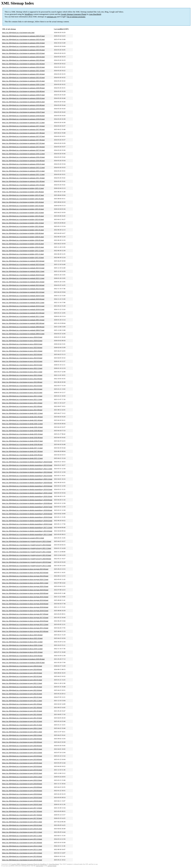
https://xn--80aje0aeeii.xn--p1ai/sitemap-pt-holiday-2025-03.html (23, 206)
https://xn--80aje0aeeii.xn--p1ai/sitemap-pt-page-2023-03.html (22, 673)
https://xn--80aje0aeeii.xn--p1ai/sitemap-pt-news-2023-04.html (22, 354)
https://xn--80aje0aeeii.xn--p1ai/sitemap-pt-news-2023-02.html (22, 361)
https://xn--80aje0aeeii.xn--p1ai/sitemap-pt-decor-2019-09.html (22, 656)
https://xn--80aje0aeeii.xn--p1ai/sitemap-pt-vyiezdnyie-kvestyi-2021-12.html (27, 548)
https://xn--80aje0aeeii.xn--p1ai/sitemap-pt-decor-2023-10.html (22, 638)
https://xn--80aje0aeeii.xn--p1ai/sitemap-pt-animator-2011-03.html (23, 185)
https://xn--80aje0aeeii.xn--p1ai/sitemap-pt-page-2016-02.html (22, 825)
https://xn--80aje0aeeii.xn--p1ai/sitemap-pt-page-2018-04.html (22, 794)
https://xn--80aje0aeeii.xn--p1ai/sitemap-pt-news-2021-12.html (22, 396)
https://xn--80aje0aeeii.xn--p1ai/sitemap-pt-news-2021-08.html (22, 410)
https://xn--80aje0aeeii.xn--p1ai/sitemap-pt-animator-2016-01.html (23, 164)
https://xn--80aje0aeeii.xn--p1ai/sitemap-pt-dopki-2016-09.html (22, 455)
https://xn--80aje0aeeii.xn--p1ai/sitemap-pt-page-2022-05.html (22, 687)
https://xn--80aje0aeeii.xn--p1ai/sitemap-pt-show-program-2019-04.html (25, 600)
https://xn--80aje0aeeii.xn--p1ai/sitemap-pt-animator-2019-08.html (23, 105)
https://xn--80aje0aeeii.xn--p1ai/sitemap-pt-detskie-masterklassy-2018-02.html (27, 521)
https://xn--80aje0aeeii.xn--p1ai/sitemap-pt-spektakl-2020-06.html (23, 299)
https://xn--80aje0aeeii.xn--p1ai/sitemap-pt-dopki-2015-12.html (22, 458)
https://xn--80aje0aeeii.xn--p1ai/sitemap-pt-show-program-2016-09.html (25, 621)
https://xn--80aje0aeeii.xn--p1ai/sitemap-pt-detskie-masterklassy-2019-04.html (27, 486)
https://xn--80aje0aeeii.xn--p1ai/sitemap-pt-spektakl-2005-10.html (23, 320)
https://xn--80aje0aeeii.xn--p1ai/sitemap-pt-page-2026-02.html (22, 666)
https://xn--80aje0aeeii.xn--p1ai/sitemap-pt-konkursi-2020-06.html (23, 659)
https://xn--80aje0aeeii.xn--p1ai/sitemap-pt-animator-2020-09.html (23, 88)
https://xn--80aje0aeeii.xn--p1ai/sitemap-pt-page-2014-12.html (22, 846)
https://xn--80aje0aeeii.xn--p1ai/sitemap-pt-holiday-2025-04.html (23, 202)
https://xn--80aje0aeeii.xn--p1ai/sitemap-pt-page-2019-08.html (22, 759)
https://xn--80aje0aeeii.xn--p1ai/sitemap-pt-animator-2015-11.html (23, 171)
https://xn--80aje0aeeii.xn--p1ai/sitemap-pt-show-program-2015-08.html (25, 631)
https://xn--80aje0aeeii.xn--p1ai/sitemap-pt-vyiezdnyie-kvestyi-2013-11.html (27, 566)
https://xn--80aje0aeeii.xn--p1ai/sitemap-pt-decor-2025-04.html (22, 635)
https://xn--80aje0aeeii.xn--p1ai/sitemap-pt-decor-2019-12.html (22, 649)
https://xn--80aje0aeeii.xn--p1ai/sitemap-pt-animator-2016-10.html (23, 157)
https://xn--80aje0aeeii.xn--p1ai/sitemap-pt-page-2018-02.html (22, 801)
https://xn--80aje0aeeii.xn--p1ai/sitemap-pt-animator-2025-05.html (23, 39)
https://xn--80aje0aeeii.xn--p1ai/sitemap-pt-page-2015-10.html (22, 839)
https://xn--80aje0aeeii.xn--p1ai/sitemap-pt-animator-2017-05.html (23, 143)
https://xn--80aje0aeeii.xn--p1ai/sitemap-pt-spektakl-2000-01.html (23, 334)
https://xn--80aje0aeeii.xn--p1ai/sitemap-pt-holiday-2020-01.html (23, 237)
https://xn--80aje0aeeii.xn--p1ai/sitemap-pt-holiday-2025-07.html (23, 195)
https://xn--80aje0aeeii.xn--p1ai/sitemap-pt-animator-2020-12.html (23, 84)
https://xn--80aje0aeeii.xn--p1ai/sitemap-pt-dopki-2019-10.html (22, 434)
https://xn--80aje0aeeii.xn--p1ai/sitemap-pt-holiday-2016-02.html (23, 244)
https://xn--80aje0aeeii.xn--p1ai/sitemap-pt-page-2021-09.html (22, 704)
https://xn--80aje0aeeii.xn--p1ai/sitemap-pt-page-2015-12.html (22, 832)
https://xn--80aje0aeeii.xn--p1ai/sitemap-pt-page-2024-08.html (22, 669)
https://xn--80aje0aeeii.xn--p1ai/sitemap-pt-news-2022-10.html (22, 375)
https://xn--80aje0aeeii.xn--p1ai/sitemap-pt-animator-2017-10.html (23, 126)
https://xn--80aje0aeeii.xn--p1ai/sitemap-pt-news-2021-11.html (22, 399)
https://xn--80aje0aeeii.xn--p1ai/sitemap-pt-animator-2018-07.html (23, 112)
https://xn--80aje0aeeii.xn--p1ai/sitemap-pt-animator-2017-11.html (23, 122)
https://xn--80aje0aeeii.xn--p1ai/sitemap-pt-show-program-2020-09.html (25, 590)
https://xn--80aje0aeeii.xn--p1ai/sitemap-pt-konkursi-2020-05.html (23, 662)
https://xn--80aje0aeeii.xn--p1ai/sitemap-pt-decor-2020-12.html (22, 645)
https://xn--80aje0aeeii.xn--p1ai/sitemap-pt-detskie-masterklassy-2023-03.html (27, 465)
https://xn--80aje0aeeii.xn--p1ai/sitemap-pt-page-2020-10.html (22, 735)
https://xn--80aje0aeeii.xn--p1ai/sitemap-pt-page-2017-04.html (22, 815)
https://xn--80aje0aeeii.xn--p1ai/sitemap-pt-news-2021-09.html (22, 406)
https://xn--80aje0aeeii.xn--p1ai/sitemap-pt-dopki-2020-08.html (22, 431)
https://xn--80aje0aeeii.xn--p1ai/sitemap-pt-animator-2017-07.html (23, 136)
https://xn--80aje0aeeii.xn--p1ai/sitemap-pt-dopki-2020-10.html (22, 427)
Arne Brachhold (95, 14)
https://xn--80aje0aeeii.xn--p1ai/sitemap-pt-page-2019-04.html (22, 766)
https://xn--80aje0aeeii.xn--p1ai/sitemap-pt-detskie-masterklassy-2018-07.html (27, 507)
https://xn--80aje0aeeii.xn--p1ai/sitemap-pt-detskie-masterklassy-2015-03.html (27, 531)
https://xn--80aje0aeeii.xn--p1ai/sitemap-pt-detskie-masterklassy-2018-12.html (27, 493)
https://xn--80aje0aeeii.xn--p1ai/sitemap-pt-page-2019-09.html (22, 756)
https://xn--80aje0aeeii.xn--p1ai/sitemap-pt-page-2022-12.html (22, 683)
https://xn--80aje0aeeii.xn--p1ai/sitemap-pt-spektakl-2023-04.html (23, 285)
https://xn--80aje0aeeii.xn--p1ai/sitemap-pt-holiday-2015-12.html (23, 251)
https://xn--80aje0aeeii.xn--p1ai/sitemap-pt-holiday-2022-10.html (23, 223)
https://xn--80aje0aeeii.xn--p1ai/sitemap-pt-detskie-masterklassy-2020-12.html (27, 479)
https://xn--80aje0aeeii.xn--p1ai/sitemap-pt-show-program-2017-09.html (25, 614)
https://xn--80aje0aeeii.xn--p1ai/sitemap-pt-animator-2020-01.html (23, 102)
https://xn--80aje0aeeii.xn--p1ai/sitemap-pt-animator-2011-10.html (23, 178)
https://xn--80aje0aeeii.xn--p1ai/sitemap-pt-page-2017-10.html (22, 808)
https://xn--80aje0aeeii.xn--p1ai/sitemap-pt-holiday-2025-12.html (23, 188)
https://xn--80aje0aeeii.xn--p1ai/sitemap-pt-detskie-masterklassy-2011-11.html (27, 534)
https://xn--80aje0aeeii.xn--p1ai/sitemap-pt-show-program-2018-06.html (25, 604)
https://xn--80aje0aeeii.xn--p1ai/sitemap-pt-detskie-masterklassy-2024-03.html (27, 462)
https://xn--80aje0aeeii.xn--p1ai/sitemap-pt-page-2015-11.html (22, 836)
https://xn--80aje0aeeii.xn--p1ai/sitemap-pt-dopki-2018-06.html (22, 444)
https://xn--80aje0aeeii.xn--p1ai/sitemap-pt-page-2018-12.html (22, 777)
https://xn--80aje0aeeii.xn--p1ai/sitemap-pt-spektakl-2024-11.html (23, 271)
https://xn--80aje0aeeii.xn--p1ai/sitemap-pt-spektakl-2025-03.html (23, 264)
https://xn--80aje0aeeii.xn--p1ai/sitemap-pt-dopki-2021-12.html (22, 413)
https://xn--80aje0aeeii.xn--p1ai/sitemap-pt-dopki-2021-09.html (22, 417)
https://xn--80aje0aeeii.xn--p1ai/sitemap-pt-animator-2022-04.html (23, 64)
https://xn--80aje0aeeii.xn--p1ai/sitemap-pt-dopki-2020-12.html (22, 424)
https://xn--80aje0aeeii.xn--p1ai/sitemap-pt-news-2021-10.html (22, 403)
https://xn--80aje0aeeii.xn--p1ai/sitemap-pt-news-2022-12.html (22, 368)
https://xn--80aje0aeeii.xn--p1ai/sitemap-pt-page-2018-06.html (22, 791)
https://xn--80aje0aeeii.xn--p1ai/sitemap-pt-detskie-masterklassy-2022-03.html (27, 476)
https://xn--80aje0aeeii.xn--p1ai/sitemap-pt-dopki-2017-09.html (22, 451)
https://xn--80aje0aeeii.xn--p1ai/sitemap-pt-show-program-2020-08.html (25, 593)
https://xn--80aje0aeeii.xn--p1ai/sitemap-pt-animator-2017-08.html (23, 133)
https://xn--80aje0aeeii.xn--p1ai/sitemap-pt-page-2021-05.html (22, 711)
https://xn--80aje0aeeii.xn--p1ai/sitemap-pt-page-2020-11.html (22, 732)
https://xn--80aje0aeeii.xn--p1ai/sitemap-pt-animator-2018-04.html (23, 116)
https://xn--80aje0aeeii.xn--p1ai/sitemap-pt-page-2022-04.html (22, 690)
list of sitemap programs (76, 17)
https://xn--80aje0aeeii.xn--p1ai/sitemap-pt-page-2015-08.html (22, 842)
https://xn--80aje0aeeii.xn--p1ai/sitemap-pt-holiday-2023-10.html (23, 212)
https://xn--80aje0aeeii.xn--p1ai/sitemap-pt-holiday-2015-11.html (23, 254)
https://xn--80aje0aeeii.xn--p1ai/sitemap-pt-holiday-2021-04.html (23, 226)
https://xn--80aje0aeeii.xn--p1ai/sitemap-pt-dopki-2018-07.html (22, 441)
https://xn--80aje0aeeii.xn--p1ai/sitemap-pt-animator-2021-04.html (23, 74)
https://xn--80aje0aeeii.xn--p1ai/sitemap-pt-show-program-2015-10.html (25, 628)
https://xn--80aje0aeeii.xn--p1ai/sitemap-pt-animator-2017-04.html (23, 147)
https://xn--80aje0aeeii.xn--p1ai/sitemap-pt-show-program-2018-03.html (25, 611)
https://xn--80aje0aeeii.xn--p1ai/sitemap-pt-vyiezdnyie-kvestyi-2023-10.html (27, 541)
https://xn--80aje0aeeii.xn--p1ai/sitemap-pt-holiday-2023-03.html (23, 219)
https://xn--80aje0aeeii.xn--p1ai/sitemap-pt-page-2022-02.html (22, 694)
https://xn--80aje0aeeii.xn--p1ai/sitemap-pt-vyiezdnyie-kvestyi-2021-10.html (27, 552)
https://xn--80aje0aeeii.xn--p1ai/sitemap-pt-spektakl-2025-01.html (23, 268)
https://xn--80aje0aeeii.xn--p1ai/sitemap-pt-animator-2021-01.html (23, 81)
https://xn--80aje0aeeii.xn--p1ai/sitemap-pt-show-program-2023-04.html (25, 572)
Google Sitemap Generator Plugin (74, 14)
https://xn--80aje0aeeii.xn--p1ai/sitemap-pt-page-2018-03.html (22, 797)
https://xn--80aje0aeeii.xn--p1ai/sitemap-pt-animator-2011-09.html (23, 181)
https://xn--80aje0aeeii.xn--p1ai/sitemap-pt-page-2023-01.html (22, 680)
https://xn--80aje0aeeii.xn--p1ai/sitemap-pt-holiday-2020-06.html (23, 233)
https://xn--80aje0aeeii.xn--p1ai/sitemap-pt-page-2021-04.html (22, 714)
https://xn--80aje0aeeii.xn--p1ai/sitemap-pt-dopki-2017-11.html (22, 448)
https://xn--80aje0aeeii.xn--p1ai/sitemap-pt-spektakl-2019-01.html (23, 306)
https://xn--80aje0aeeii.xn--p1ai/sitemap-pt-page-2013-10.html (22, 853)
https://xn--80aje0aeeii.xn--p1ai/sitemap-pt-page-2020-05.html (22, 749)
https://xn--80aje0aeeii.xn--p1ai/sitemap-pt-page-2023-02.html (22, 676)
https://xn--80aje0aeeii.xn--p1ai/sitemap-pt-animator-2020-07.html (23, 95)
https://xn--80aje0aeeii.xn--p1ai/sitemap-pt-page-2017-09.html (22, 811)
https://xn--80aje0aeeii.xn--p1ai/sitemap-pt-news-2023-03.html (22, 358)
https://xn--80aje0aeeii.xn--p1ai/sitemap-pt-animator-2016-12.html (23, 154)
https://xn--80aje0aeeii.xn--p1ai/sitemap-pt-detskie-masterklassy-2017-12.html (27, 527)
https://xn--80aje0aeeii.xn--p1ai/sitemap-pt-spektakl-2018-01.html (23, 309)
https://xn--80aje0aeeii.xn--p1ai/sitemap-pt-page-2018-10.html (22, 780)
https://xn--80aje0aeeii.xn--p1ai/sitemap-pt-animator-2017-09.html (23, 129)
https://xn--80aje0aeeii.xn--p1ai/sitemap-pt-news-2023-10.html (22, 351)
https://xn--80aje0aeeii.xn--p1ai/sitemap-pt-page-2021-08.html (22, 707)
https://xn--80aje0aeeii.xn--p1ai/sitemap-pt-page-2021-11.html (22, 701)
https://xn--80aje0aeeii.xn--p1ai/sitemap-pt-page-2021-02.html (22, 721)
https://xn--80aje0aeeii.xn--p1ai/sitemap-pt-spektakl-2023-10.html (23, 282)
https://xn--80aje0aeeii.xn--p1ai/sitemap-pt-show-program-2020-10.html (25, 586)
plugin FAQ (40, 866)
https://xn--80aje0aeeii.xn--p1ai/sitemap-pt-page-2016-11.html (22, 822)
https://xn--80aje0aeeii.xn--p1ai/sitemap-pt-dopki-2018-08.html (22, 437)
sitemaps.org (52, 17)
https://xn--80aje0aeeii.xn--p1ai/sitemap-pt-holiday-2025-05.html (23, 199)
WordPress (29, 14)
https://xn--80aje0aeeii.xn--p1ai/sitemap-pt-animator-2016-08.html (23, 161)
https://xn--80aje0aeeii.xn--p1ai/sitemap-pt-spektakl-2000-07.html (23, 330)
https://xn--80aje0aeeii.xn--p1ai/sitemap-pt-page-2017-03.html (22, 818)
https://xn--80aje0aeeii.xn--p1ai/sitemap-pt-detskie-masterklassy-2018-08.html (27, 503)
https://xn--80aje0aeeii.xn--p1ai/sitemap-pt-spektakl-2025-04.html (23, 261)
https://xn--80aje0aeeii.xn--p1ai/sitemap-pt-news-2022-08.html (22, 382)
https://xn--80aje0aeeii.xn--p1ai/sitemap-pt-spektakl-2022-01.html (23, 289)
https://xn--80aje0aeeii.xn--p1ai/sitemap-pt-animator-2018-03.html (23, 119)
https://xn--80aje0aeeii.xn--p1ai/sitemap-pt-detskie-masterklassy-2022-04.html (27, 472)
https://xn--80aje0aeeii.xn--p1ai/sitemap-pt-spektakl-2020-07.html (23, 296)
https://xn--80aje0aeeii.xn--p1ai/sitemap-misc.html (18, 32)
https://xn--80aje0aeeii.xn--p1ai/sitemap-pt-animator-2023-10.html (23, 46)
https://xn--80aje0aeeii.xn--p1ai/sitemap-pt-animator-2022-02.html (23, 67)
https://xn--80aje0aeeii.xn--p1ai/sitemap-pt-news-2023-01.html (22, 365)
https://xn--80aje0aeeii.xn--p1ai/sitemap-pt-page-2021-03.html (22, 718)
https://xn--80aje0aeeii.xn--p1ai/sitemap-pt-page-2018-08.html (22, 787)
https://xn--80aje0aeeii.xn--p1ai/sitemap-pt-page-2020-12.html (22, 728)
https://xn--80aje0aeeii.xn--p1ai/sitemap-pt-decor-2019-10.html (22, 652)
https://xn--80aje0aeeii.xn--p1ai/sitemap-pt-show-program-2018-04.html (25, 607)
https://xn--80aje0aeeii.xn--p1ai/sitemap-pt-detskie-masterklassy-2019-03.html (27, 489)
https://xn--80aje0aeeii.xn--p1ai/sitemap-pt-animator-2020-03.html (23, 98)
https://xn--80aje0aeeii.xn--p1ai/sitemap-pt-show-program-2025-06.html (25, 569)
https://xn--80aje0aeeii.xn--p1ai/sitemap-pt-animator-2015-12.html (23, 167)
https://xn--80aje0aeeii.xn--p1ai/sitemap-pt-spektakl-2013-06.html (23, 313)
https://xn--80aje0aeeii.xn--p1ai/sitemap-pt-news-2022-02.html (22, 389)
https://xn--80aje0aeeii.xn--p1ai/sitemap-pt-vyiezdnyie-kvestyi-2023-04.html (27, 545)
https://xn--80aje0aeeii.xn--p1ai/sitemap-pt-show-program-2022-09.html (25, 576)
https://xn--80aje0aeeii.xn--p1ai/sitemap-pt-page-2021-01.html (22, 725)
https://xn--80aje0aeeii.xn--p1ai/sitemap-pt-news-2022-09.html (22, 379)
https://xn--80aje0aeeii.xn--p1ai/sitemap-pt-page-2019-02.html (22, 770)
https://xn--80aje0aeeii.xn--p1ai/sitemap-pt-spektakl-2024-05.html (23, 275)
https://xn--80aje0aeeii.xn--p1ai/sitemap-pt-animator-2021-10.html (23, 71)
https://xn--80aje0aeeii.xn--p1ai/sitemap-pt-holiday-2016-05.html (23, 240)
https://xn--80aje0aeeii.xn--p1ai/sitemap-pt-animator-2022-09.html (23, 60)
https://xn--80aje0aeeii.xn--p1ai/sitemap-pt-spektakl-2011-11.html (23, 316)
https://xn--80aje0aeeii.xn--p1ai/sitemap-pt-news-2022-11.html (22, 372)
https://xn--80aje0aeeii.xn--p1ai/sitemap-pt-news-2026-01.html (22, 344)
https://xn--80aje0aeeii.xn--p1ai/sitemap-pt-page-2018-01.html (22, 804)
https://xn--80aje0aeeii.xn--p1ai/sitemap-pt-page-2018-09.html (22, 784)
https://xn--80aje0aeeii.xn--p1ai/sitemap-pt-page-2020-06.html (22, 746)
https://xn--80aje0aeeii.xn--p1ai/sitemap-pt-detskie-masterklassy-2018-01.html (27, 524)
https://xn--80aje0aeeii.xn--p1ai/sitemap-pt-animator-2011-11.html (23, 174)
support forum (52, 866)
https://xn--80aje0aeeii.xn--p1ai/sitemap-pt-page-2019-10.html (22, 752)
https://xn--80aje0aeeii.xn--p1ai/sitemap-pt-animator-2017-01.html (23, 150)
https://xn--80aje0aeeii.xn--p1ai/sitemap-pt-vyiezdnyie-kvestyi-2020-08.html (27, 559)
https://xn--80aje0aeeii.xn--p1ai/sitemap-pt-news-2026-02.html (22, 341)
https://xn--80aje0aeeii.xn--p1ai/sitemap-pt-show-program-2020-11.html (25, 583)
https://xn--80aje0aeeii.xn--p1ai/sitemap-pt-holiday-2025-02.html (23, 209)
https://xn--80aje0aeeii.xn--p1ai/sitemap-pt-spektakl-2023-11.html (23, 278)
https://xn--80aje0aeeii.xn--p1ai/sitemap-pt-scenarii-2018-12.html (23, 538)
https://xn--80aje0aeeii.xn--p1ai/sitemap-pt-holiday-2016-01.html (23, 247)
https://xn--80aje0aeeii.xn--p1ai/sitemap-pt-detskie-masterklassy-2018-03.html (27, 517)
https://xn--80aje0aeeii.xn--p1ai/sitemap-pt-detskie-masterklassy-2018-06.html (27, 510)
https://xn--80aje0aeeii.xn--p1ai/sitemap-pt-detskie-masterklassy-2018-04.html (27, 514)
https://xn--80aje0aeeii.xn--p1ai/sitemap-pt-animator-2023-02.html (23, 57)
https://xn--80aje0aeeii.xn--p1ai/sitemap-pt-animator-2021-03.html (23, 77)
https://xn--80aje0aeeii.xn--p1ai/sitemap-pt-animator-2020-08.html (23, 91)
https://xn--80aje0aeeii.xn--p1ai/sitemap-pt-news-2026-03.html (22, 337)
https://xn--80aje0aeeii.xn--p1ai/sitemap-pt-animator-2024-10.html (23, 43)
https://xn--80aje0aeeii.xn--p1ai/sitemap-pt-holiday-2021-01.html (23, 230)
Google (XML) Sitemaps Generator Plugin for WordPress (29, 864)
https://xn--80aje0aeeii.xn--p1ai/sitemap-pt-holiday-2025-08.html (23, 192)
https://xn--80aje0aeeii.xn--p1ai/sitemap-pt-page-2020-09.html (22, 739)
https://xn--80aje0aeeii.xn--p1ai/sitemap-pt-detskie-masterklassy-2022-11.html (27, 469)
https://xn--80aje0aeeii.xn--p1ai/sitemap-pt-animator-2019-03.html (23, 109)
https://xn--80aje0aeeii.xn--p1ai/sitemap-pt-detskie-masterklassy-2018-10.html (27, 496)
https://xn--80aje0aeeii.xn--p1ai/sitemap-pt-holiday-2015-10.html (23, 257)
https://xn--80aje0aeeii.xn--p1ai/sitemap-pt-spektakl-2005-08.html (23, 323)
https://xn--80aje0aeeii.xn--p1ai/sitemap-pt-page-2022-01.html (22, 697)
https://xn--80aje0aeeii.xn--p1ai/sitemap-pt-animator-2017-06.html (23, 140)
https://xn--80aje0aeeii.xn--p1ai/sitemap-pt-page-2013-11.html (22, 849)
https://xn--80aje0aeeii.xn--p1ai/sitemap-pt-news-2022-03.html (22, 386)
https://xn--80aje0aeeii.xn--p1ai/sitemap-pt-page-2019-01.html (22, 773)
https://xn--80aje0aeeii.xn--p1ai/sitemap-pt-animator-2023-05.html (23, 50)
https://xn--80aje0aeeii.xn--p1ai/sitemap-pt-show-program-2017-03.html (25, 617)
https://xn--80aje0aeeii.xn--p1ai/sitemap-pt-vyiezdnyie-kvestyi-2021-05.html (27, 555)
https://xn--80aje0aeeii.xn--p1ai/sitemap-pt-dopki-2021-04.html (22, 420)
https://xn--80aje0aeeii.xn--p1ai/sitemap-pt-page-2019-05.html (22, 763)
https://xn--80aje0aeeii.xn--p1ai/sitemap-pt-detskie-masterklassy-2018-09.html (27, 500)
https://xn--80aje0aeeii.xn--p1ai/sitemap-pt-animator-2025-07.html (23, 36)
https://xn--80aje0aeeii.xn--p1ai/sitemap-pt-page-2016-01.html (22, 829)
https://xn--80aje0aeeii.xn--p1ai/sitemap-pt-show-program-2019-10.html (25, 597)
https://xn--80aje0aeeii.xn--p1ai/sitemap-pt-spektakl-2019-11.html (23, 302)
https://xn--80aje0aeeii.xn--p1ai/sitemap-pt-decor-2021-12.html (22, 642)
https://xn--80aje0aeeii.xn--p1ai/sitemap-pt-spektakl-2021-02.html (23, 292)
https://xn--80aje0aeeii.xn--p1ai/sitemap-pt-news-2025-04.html (22, 347)
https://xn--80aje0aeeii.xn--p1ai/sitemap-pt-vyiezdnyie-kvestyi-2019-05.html (27, 562)
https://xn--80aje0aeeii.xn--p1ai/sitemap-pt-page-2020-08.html (22, 742)
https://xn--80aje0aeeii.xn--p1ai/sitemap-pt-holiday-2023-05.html (23, 216)
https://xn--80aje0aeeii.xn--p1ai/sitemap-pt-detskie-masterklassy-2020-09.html (27, 482)
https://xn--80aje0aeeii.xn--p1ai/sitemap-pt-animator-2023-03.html (23, 53)
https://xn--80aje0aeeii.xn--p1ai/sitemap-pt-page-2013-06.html (22, 856)
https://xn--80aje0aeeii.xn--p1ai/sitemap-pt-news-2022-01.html (22, 392)
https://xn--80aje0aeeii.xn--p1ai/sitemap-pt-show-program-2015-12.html (25, 624)
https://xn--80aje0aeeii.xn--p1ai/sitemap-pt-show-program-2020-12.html (25, 579)
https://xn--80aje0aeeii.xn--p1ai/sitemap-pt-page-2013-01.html (22, 860)
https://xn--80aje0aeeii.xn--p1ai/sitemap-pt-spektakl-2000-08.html (23, 327)
